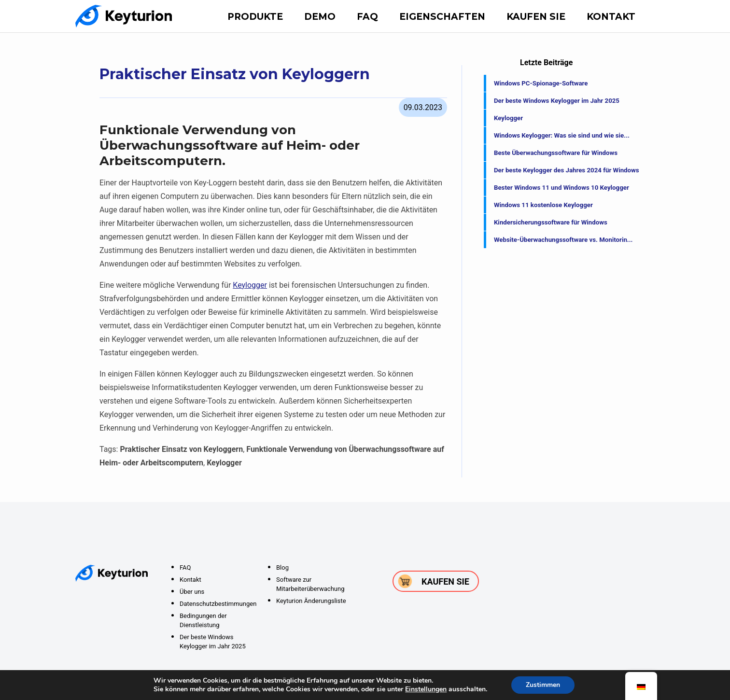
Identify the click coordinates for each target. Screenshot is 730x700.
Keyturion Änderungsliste (311, 601)
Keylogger (250, 285)
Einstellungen (426, 689)
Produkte (255, 17)
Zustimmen (543, 685)
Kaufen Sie (536, 17)
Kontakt (611, 17)
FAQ (367, 17)
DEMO (320, 17)
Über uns (192, 592)
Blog (282, 567)
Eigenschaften (442, 17)
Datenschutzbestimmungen (218, 604)
